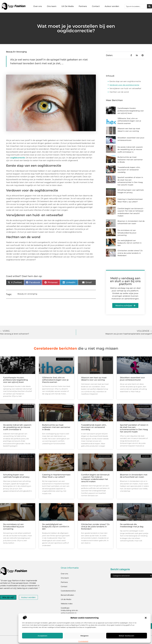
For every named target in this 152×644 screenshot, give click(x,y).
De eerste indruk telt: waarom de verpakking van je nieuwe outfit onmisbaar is (130, 149)
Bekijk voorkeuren (127, 636)
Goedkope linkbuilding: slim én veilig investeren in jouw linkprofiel (69, 612)
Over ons (38, 6)
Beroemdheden (67, 595)
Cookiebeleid (83, 641)
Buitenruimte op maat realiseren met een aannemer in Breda (130, 160)
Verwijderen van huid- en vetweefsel (125, 88)
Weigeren (84, 636)
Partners (83, 6)
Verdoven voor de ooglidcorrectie (124, 85)
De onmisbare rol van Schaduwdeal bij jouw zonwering (127, 233)
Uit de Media (66, 599)
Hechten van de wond (119, 92)
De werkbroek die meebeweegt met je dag (132, 525)
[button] (146, 618)
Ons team (52, 6)
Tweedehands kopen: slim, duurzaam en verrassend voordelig (129, 170)
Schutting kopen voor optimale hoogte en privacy (16, 476)
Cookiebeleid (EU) (68, 591)
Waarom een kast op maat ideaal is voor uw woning (94, 379)
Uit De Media (68, 6)
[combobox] (136, 6)
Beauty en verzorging (16, 52)
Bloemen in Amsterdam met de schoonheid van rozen (134, 476)
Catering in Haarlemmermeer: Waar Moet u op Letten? (56, 476)
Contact (96, 6)
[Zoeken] (149, 6)
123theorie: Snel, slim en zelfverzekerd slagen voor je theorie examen (129, 121)
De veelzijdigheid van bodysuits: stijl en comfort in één (130, 243)
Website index (67, 604)
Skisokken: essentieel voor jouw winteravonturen (132, 379)
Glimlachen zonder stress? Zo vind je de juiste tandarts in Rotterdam (130, 253)
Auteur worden (112, 6)
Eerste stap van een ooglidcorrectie (125, 81)
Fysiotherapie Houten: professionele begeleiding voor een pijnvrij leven (131, 111)
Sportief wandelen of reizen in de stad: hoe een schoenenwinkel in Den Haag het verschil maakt (134, 428)
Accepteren (43, 636)
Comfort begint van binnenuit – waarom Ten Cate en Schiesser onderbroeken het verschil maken (95, 478)
